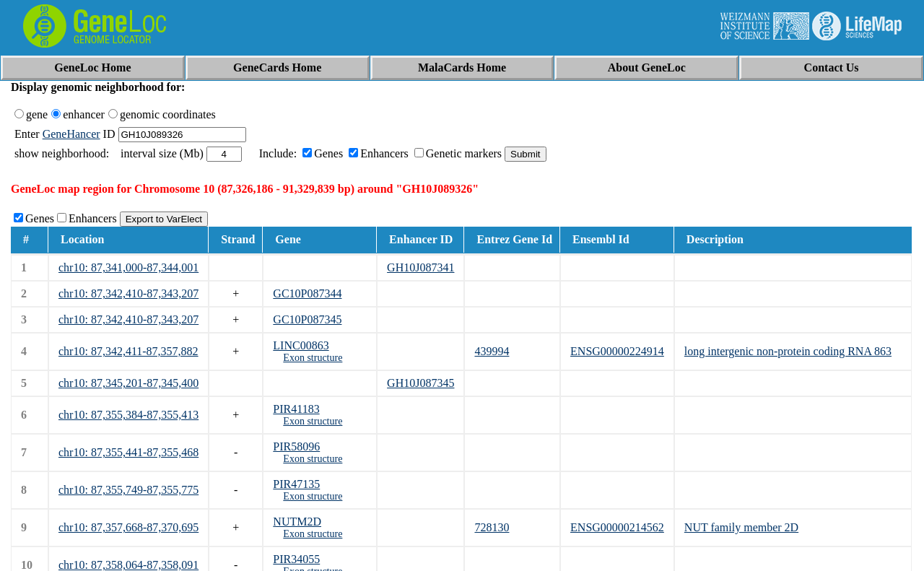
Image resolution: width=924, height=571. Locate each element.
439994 (492, 351)
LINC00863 (301, 345)
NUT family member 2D (741, 527)
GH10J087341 (420, 267)
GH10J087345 (420, 383)
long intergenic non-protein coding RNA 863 (788, 351)
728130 (492, 527)
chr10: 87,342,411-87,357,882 (128, 351)
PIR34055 (296, 559)
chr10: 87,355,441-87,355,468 (128, 452)
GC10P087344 (307, 293)
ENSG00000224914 (617, 351)
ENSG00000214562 (617, 527)
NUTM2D (297, 522)
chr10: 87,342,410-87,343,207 (128, 293)
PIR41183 (296, 409)
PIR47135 (296, 484)
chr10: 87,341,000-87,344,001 (128, 267)
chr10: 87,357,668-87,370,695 (128, 527)
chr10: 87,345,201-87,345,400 (128, 383)
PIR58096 (296, 446)
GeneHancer (71, 134)
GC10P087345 (307, 319)
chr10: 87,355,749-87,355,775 (128, 490)
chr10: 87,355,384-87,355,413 (128, 415)
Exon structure (313, 358)
